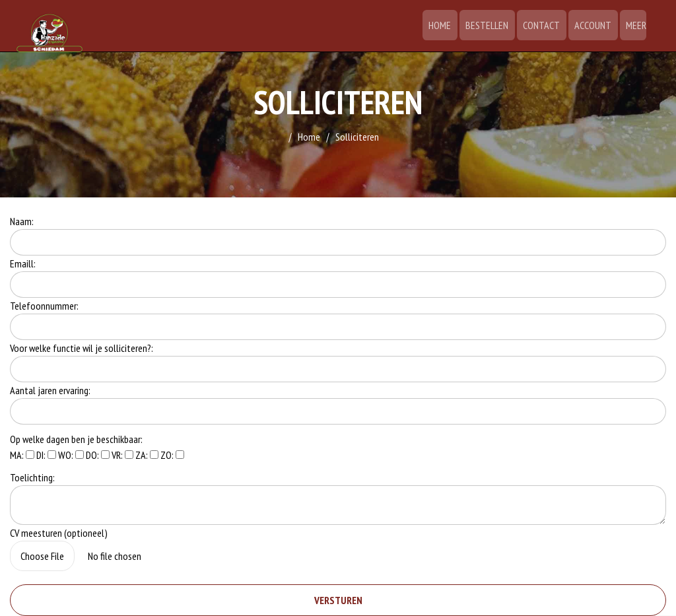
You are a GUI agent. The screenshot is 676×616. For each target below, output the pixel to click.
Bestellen (493, 25)
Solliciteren (357, 137)
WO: (71, 455)
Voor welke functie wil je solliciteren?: (82, 348)
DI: (46, 455)
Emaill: (23, 263)
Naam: (22, 221)
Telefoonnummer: (44, 306)
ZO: (172, 455)
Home (448, 25)
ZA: (147, 455)
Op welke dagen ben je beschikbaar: (76, 439)
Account (595, 25)
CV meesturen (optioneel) (59, 533)
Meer (636, 25)
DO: (98, 455)
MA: (22, 455)
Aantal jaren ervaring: (50, 390)
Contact (545, 25)
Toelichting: (32, 477)
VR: (122, 455)
